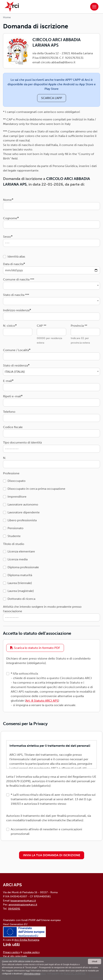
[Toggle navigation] (94, 7)
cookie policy (31, 952)
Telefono (9, 412)
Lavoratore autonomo (23, 504)
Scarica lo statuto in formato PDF (35, 648)
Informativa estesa (32, 974)
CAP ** (42, 326)
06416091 (14, 909)
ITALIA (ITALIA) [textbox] (15, 372)
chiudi (95, 961)
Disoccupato (17, 481)
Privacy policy (11, 952)
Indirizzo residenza (16, 310)
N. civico (9, 326)
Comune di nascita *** (19, 279)
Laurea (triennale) (20, 583)
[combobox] (51, 286)
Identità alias (16, 257)
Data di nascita (13, 264)
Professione (11, 473)
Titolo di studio (14, 544)
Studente (14, 536)
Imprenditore (17, 497)
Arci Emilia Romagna (27, 940)
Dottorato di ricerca (21, 599)
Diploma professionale (23, 567)
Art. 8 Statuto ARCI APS (42, 701)
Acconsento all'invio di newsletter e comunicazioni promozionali (46, 832)
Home (7, 17)
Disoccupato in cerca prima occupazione (36, 489)
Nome (7, 200)
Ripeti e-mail (12, 396)
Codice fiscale (13, 427)
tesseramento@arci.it (23, 901)
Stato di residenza (15, 365)
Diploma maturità (20, 575)
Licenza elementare (21, 551)
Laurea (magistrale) (21, 591)
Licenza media (18, 559)
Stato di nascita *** (16, 295)
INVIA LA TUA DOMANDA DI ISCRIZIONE (52, 855)
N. (5, 458)
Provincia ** (79, 326)
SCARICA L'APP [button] (52, 98)
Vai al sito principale (15, 956)
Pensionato (15, 528)
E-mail (7, 381)
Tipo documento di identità (22, 442)
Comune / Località (16, 350)
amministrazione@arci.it (23, 904)
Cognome (10, 218)
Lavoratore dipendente (24, 512)
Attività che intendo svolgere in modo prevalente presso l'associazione (42, 609)
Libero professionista (22, 520)
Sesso (7, 237)
